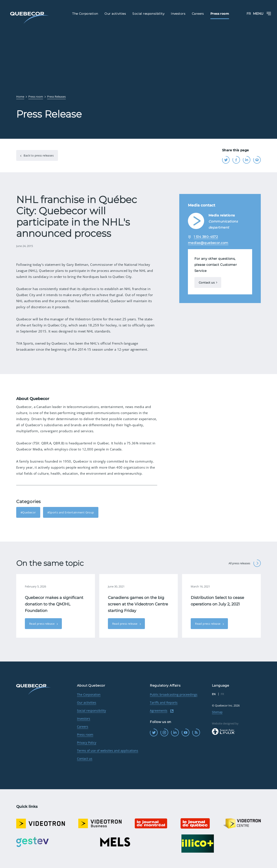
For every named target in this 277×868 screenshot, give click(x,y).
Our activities (87, 703)
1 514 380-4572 (206, 237)
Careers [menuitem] (198, 14)
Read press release (42, 624)
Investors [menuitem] (178, 14)
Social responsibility (91, 711)
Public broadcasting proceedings (174, 695)
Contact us (207, 282)
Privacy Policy (87, 743)
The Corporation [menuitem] (85, 14)
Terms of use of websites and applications (108, 751)
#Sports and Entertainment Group (71, 512)
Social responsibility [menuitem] (148, 14)
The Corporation (89, 695)
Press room (85, 735)
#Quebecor (28, 512)
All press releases (245, 563)
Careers (83, 727)
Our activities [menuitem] (115, 14)
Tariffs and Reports (164, 703)
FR (249, 14)
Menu (262, 14)
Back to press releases (38, 155)
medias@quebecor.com (208, 243)
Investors (84, 719)
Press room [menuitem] (220, 14)
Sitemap (217, 712)
